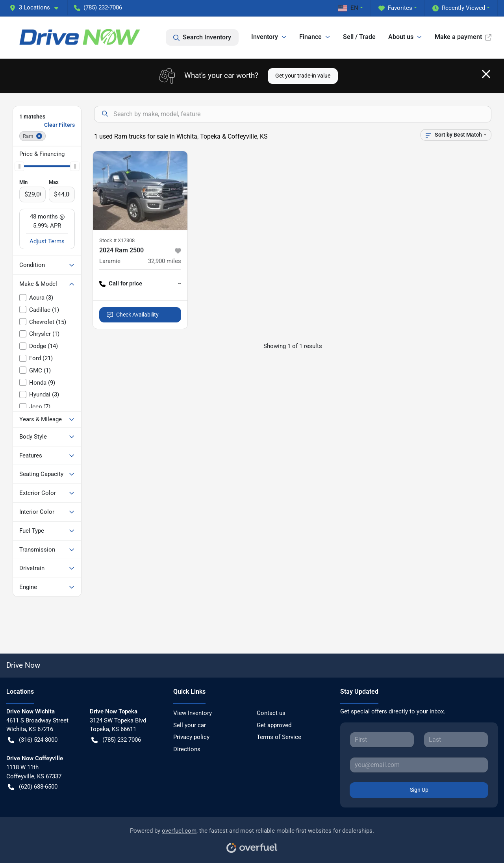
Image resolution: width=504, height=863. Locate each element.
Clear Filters (59, 125)
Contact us (271, 713)
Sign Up (419, 790)
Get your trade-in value (303, 76)
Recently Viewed (459, 8)
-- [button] (180, 283)
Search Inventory (202, 37)
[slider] (19, 167)
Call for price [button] (121, 284)
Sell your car (190, 725)
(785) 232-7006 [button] (98, 7)
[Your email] (419, 765)
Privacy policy (191, 737)
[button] (37, 8)
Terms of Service (279, 737)
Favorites (395, 8)
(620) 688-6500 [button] (33, 787)
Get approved (274, 725)
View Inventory (193, 713)
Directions (187, 749)
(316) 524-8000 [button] (33, 740)
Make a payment (463, 37)
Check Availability (133, 315)
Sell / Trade (359, 37)
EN (348, 8)
